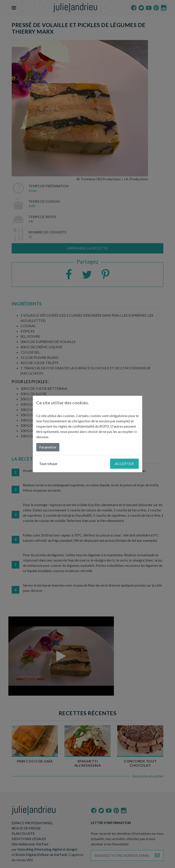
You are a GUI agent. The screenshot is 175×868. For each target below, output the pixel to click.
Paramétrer (48, 447)
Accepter (124, 464)
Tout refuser (48, 464)
